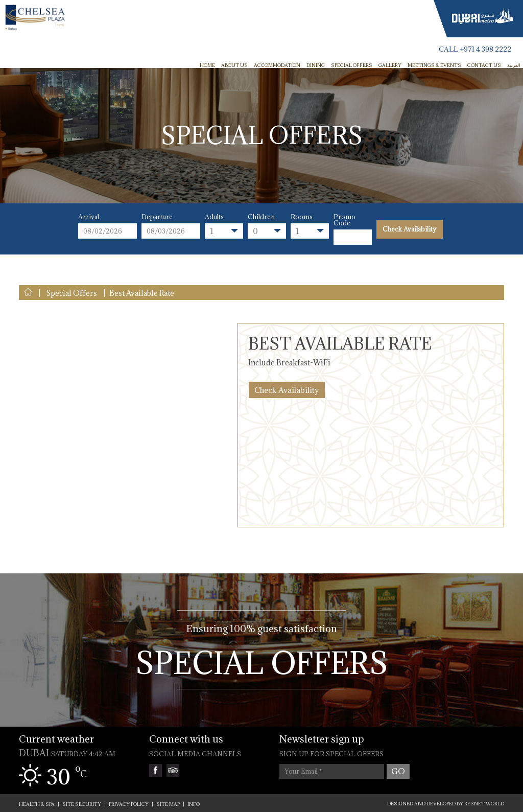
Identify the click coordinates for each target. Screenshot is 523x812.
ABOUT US (234, 65)
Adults (214, 217)
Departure (157, 217)
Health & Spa (37, 804)
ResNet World (484, 804)
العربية (514, 65)
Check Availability (409, 229)
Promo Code (344, 220)
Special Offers (352, 65)
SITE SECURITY (82, 804)
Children (261, 217)
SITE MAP (168, 804)
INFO (194, 804)
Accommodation (277, 65)
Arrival (89, 217)
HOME (207, 65)
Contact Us (484, 65)
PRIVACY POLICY (129, 804)
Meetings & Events (434, 65)
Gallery (390, 65)
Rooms (302, 217)
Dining (316, 65)
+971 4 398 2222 (485, 49)
